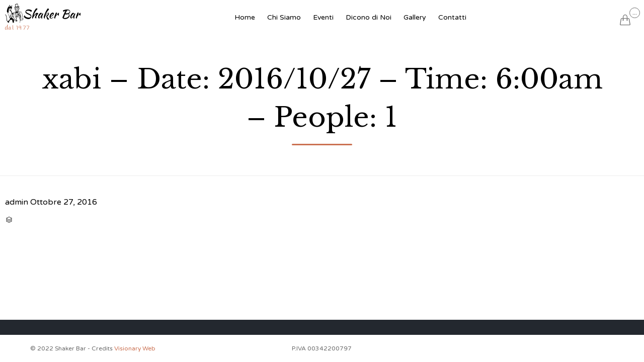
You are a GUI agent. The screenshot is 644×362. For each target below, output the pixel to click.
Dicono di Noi (369, 17)
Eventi (323, 17)
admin (17, 202)
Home (245, 17)
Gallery (415, 17)
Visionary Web (135, 348)
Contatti (452, 17)
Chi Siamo (284, 17)
